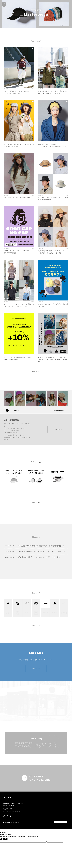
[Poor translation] (5, 839)
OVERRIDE (6, 811)
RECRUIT (13, 803)
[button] (5, 14)
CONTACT (6, 803)
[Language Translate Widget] (61, 822)
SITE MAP (21, 803)
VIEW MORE (36, 371)
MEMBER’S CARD (8, 805)
